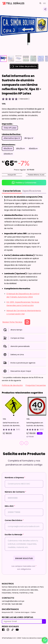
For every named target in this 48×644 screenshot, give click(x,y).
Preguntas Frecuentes (36, 385)
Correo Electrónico (14, 520)
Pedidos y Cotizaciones (24, 183)
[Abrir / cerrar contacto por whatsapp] (45, 640)
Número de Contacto (15, 492)
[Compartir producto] (45, 9)
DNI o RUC (10, 506)
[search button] (40, 3)
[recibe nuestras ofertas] (44, 621)
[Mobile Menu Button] (44, 3)
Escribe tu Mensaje (14, 535)
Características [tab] (12, 191)
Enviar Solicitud (24, 558)
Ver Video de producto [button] (24, 66)
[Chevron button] (22, 443)
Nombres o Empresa (15, 478)
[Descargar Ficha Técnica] (27, 322)
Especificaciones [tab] (32, 191)
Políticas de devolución (12, 385)
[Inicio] (13, 3)
